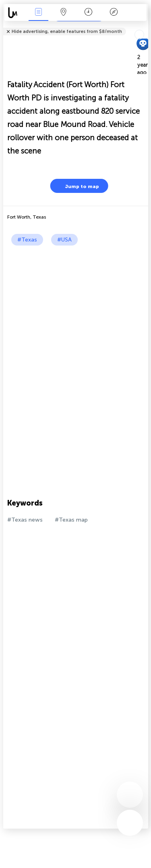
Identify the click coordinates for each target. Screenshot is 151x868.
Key (114, 13)
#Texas (27, 240)
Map (64, 13)
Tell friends (145, 26)
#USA (64, 240)
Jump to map (77, 186)
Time (88, 13)
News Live (38, 13)
